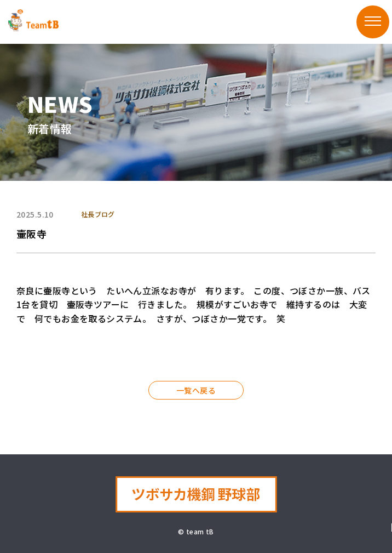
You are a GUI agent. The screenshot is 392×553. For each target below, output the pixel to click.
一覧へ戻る (196, 390)
